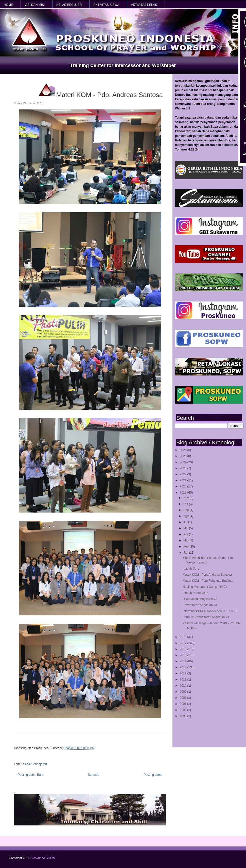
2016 (184, 649)
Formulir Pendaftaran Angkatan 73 (206, 617)
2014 (184, 661)
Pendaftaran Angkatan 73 (200, 605)
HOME (8, 5)
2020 (184, 486)
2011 (184, 680)
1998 (184, 716)
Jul (186, 522)
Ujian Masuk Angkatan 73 (200, 599)
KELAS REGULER (69, 5)
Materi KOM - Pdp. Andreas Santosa (207, 575)
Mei (186, 528)
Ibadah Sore (191, 569)
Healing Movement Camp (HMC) (205, 587)
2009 (184, 692)
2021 (184, 480)
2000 (184, 710)
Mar (186, 540)
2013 (184, 667)
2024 (184, 462)
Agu (187, 516)
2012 (184, 673)
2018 (184, 637)
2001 (184, 704)
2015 (184, 655)
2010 (184, 686)
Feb (186, 546)
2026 (184, 450)
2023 (184, 468)
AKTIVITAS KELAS (144, 5)
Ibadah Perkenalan (195, 593)
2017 (184, 643)
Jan (186, 553)
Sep (187, 510)
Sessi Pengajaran (35, 764)
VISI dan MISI (35, 5)
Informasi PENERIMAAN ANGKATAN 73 (210, 611)
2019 (184, 493)
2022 (184, 474)
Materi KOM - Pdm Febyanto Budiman (208, 581)
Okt (186, 504)
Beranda (93, 775)
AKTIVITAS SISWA (106, 5)
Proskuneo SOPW (43, 858)
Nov (187, 498)
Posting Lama (153, 775)
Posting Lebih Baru (31, 775)
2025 (184, 456)
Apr (186, 534)
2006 (184, 698)
